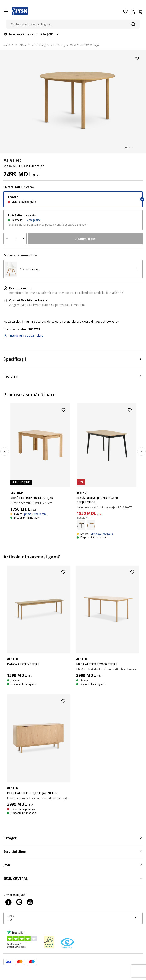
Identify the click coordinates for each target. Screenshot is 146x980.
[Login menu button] (133, 12)
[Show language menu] (73, 918)
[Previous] (5, 451)
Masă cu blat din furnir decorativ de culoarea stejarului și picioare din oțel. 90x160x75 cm (108, 669)
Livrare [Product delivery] (11, 376)
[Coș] (140, 12)
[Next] (141, 451)
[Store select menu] (31, 34)
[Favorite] (125, 12)
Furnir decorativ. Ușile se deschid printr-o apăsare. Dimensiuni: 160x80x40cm (38, 798)
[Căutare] (133, 24)
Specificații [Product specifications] (15, 359)
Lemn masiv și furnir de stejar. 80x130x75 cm (107, 507)
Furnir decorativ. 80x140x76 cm (31, 503)
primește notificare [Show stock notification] (35, 514)
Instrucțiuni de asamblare (26, 336)
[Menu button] (6, 12)
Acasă (7, 45)
